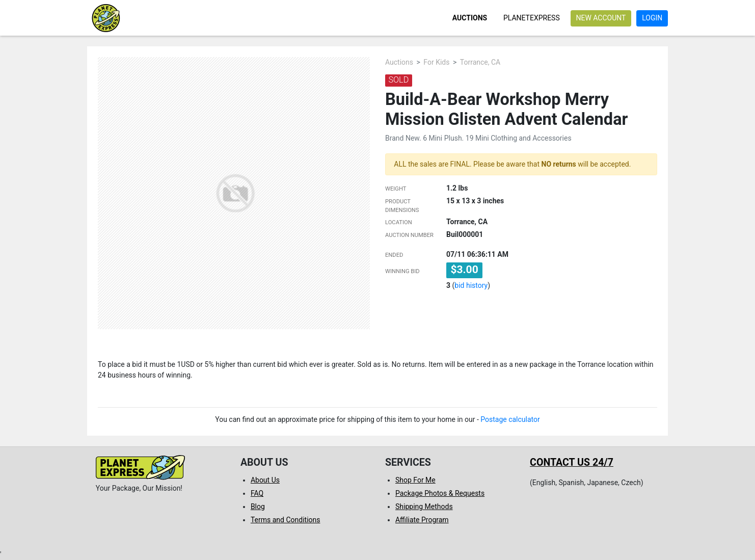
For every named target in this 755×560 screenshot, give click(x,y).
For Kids (436, 62)
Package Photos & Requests (440, 493)
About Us (265, 480)
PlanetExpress (532, 18)
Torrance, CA (480, 62)
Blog (258, 506)
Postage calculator (510, 419)
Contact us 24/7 (572, 462)
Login (652, 18)
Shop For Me (415, 480)
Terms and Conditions (286, 520)
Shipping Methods (424, 506)
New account (601, 18)
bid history (471, 285)
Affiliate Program (422, 520)
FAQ (257, 493)
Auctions (470, 18)
